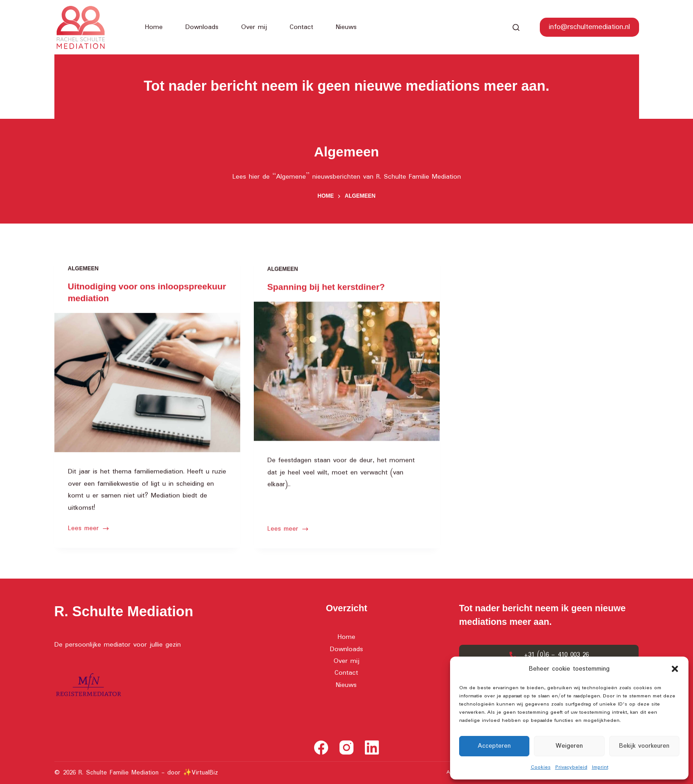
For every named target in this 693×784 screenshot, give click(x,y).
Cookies (541, 767)
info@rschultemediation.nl (589, 27)
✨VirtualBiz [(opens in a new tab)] (201, 773)
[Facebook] (321, 747)
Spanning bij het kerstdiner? (329, 290)
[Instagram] (346, 747)
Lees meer (89, 530)
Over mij (254, 27)
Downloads (202, 27)
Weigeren (569, 746)
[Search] (516, 27)
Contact (301, 27)
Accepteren (494, 746)
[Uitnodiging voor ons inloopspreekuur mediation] (147, 384)
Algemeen (83, 269)
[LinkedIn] (372, 747)
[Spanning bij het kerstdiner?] (347, 375)
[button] (675, 669)
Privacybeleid (571, 767)
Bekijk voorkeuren (644, 746)
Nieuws (346, 27)
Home (154, 27)
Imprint (600, 767)
